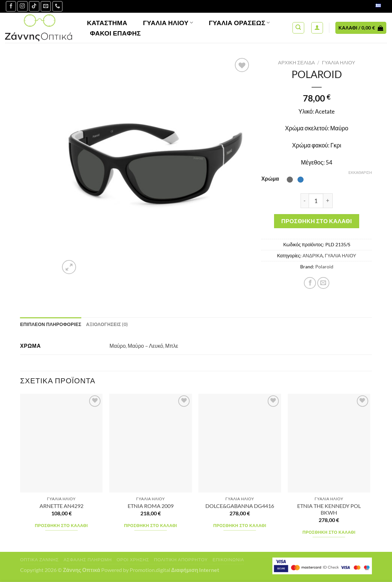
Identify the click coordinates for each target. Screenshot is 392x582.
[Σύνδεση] (317, 28)
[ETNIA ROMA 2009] (151, 443)
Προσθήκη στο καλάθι (317, 221)
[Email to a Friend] (323, 283)
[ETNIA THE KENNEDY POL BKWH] (329, 443)
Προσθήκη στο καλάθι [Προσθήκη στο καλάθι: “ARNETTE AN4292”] (61, 526)
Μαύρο (118, 346)
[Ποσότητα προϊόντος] (316, 201)
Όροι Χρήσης (133, 560)
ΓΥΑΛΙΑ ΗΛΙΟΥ (339, 62)
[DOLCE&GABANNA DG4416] (240, 443)
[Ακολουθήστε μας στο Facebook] (11, 6)
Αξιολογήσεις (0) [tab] (107, 324)
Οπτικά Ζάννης (39, 560)
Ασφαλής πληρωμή (88, 560)
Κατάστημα (107, 23)
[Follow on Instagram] (22, 6)
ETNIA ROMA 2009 (151, 506)
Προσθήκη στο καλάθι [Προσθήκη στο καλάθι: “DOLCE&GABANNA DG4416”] (240, 526)
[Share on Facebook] (310, 283)
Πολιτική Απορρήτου (181, 560)
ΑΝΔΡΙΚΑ (313, 255)
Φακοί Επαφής (115, 33)
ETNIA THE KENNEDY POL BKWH (329, 509)
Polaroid (324, 267)
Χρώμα (270, 179)
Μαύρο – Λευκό (145, 346)
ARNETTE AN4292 (61, 506)
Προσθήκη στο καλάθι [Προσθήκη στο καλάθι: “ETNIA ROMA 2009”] (150, 526)
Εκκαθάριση (360, 172)
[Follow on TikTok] (34, 6)
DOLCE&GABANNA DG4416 (240, 506)
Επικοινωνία (228, 560)
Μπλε (172, 346)
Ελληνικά (371, 6)
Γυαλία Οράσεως (239, 23)
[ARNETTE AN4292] (61, 443)
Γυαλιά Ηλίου (168, 23)
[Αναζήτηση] (298, 28)
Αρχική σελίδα (297, 62)
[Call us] (58, 6)
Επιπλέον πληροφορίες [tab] (51, 324)
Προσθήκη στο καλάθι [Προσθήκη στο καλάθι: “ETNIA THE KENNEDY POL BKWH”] (329, 532)
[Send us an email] (46, 6)
